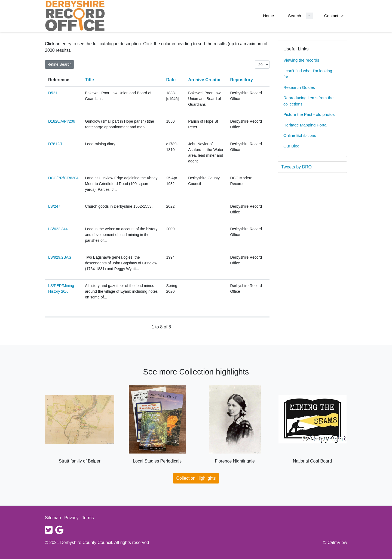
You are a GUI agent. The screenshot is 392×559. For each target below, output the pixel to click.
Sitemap (53, 518)
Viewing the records (301, 60)
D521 (53, 93)
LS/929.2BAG (60, 257)
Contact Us (334, 16)
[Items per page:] (262, 64)
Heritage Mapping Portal (305, 125)
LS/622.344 (58, 229)
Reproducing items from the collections (308, 101)
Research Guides (299, 87)
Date (171, 80)
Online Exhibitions (300, 135)
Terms (88, 518)
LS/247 (54, 206)
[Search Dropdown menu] (309, 16)
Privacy (71, 518)
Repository (241, 80)
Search (295, 16)
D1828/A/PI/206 (62, 121)
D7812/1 (55, 144)
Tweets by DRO (296, 167)
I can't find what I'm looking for (308, 74)
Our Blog (291, 146)
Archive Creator (204, 80)
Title (89, 80)
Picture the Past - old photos (309, 114)
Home (268, 16)
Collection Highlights (196, 478)
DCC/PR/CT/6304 (63, 178)
